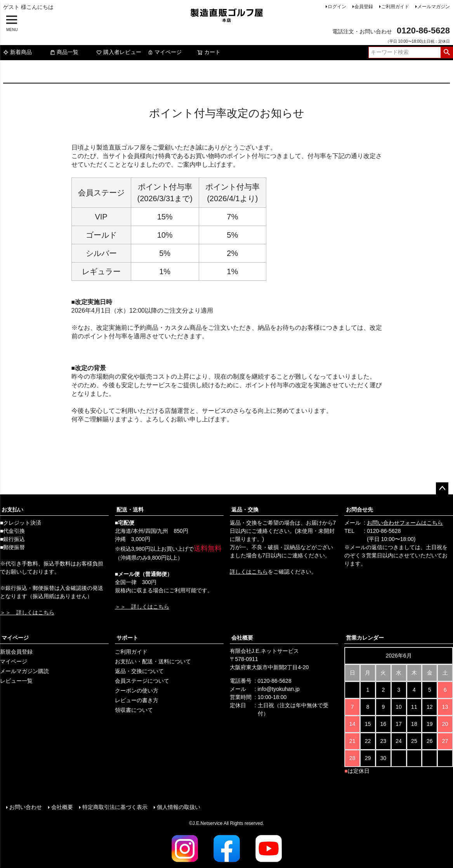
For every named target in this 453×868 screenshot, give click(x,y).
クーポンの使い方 (137, 691)
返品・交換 (245, 510)
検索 (447, 52)
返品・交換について (139, 671)
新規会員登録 (16, 652)
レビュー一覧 (16, 681)
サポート (127, 638)
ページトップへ (442, 489)
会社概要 (242, 638)
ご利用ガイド (395, 7)
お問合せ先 (359, 510)
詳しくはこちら (249, 572)
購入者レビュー (119, 52)
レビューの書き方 (137, 700)
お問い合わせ (26, 807)
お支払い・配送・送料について (153, 661)
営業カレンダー (365, 638)
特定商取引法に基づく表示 (115, 807)
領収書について (134, 710)
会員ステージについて (142, 681)
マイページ (165, 52)
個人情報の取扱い (179, 807)
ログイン (337, 7)
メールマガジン (434, 7)
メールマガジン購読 (24, 671)
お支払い (12, 510)
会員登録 (364, 7)
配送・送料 (130, 510)
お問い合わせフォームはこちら (405, 523)
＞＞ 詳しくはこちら (27, 612)
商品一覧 (64, 52)
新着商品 (17, 52)
